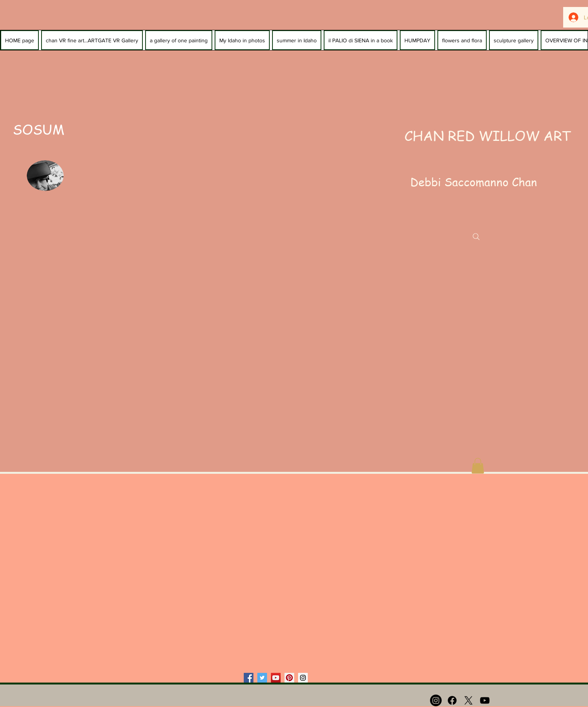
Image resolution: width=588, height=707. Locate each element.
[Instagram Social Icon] (303, 678)
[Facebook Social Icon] (249, 678)
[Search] (476, 237)
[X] (468, 700)
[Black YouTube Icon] (485, 700)
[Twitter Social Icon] (262, 678)
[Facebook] (452, 700)
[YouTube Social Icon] (276, 678)
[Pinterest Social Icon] (289, 678)
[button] (478, 466)
